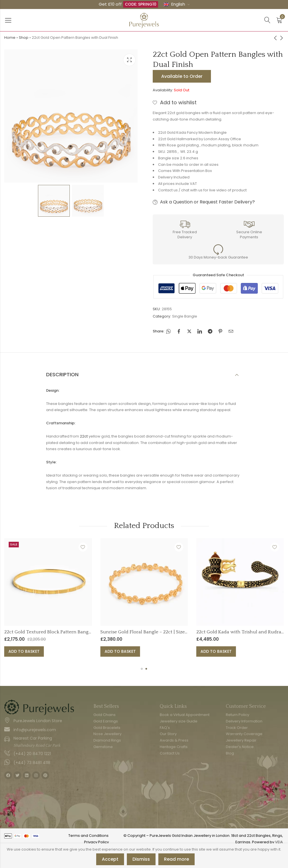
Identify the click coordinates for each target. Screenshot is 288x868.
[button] (142, 669)
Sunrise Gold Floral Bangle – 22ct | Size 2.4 (168, 632)
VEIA (279, 842)
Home (10, 38)
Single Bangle (185, 316)
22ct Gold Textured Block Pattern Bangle (71, 632)
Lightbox (129, 60)
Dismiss (141, 859)
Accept (110, 859)
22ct (84, 436)
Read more (176, 859)
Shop (24, 38)
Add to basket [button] (46, 651)
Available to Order (182, 76)
